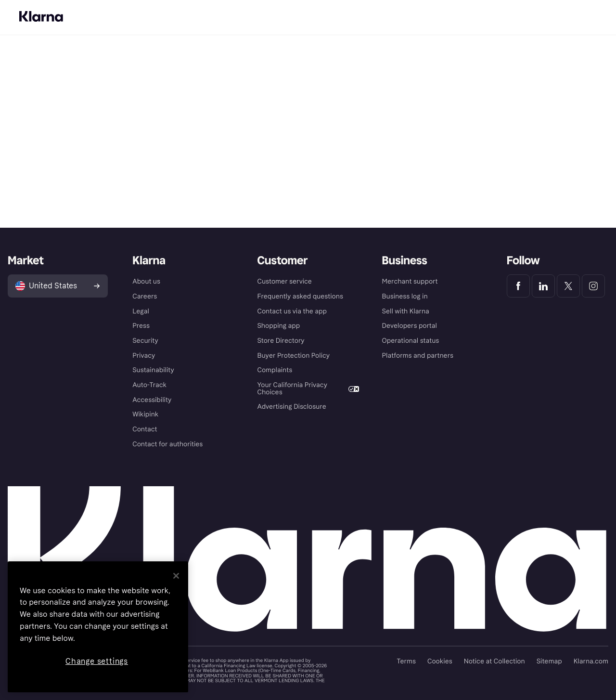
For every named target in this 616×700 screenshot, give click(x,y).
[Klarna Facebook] (518, 286)
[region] (98, 627)
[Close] (176, 576)
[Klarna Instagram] (593, 286)
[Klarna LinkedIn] (543, 286)
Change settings (97, 661)
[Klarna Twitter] (568, 286)
